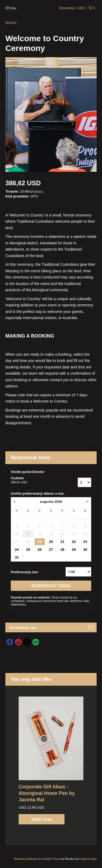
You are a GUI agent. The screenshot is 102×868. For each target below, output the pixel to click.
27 (51, 550)
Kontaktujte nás (23, 628)
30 (85, 550)
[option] (51, 761)
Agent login (89, 859)
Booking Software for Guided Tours (37, 859)
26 (39, 550)
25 (28, 550)
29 (74, 550)
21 (62, 542)
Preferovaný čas (25, 572)
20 (51, 542)
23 (85, 542)
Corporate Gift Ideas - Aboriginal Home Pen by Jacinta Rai (47, 793)
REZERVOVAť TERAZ (51, 586)
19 (39, 542)
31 (17, 557)
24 (17, 550)
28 (62, 550)
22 (74, 542)
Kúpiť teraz (42, 819)
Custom (35, 480)
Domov (11, 23)
